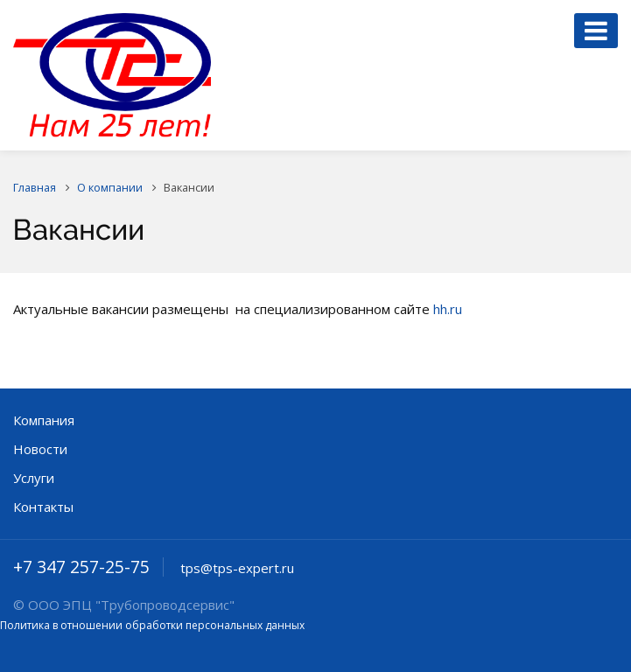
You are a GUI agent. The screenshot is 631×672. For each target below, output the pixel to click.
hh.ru (448, 309)
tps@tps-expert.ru (237, 568)
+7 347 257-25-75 (81, 567)
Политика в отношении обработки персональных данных (152, 625)
